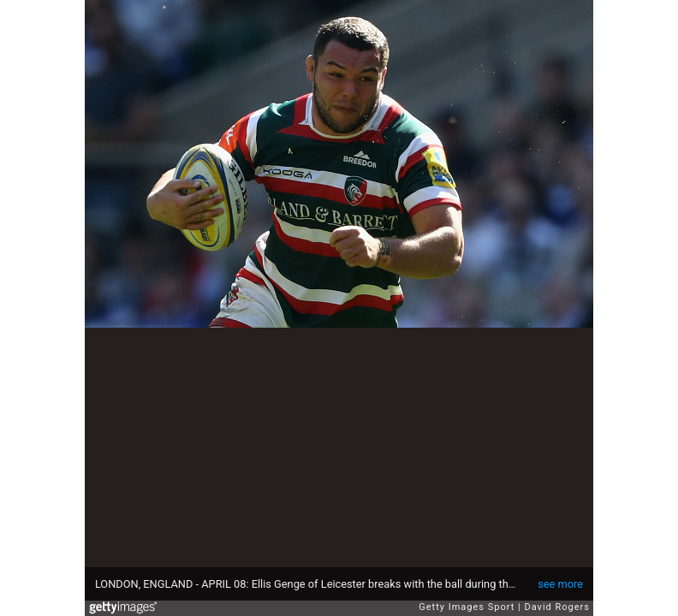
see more (560, 584)
